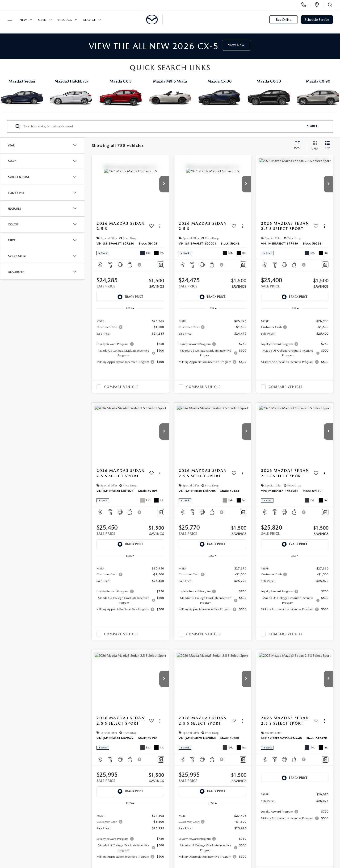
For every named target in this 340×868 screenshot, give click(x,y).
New (23, 20)
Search (313, 126)
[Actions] (160, 226)
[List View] (327, 146)
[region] (130, 341)
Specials (65, 20)
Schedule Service (317, 20)
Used (42, 20)
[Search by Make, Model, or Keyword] (163, 126)
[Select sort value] (299, 145)
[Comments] (161, 265)
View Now (236, 45)
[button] (164, 184)
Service (90, 20)
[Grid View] (314, 146)
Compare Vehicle (121, 387)
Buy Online (284, 20)
